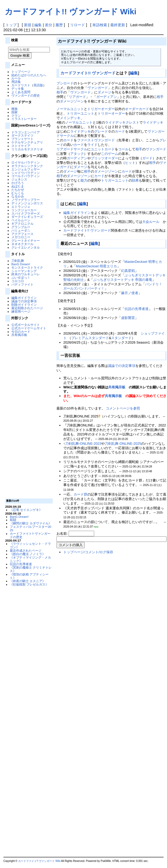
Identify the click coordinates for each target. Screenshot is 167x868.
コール (123, 149)
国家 (15, 112)
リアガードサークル (72, 149)
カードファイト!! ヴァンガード (88, 73)
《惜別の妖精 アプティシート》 (29, 576)
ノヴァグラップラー (26, 200)
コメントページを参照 (123, 408)
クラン (16, 116)
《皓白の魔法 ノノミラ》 (28, 554)
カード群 (80, 494)
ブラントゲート (22, 139)
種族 (15, 109)
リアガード (77, 97)
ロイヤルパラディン (26, 162)
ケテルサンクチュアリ (27, 142)
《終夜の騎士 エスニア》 (28, 581)
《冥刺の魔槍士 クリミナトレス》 (31, 569)
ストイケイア (21, 146)
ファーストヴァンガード (96, 140)
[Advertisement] (28, 417)
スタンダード (121, 338)
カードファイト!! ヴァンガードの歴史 (30, 535)
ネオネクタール (22, 244)
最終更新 (118, 25)
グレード (101, 131)
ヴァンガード (98, 88)
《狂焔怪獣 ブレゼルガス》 (29, 584)
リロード (78, 25)
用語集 (16, 82)
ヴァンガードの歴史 (26, 95)
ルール (16, 78)
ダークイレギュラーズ (27, 217)
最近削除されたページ (27, 308)
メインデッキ (70, 118)
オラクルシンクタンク (27, 166)
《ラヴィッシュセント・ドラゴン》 (30, 545)
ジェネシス (19, 179)
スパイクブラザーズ (26, 213)
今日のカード (21, 332)
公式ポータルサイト (26, 325)
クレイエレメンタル (26, 247)
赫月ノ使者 (130, 293)
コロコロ (18, 281)
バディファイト (22, 284)
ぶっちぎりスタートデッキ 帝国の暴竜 (123, 280)
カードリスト (21, 85)
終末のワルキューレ (26, 274)
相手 (60, 92)
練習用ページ (21, 311)
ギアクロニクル (22, 224)
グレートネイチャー (26, 240)
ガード (147, 158)
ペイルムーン (21, 220)
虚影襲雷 (128, 318)
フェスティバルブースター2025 (30, 528)
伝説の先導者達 (21, 564)
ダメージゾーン (72, 101)
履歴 (59, 25)
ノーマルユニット (70, 109)
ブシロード (65, 83)
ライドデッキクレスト (122, 122)
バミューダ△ (21, 230)
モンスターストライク (27, 267)
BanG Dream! (21, 264)
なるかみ (18, 196)
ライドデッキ (153, 122)
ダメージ (104, 92)
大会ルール (151, 222)
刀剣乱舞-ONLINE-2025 (123, 444)
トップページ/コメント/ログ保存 (88, 552)
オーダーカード (137, 109)
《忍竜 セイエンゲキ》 (26, 510)
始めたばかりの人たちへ (29, 75)
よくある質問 (21, 92)
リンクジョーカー (24, 210)
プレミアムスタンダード (90, 338)
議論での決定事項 (24, 301)
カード (120, 131)
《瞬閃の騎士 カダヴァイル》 (31, 523)
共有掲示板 (19, 335)
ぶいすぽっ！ (21, 278)
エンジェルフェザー (26, 169)
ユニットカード (103, 149)
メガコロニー (21, 237)
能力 (84, 180)
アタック (77, 154)
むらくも (18, 193)
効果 (135, 180)
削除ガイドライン (24, 305)
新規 (28, 25)
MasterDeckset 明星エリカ (96, 266)
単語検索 (100, 25)
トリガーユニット (80, 113)
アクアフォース (22, 234)
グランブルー (21, 227)
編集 (38, 25)
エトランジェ (21, 207)
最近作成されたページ (26, 550)
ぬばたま (18, 186)
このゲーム (110, 154)
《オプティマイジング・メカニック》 (30, 559)
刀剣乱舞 (18, 261)
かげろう (18, 183)
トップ (11, 25)
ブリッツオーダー (104, 158)
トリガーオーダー (101, 109)
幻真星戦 (128, 271)
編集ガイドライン (24, 298)
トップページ (21, 72)
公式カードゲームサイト (29, 328)
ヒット (130, 163)
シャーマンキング (24, 271)
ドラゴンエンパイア (26, 132)
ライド (92, 145)
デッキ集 (18, 89)
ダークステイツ (22, 135)
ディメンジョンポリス (27, 203)
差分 (49, 25)
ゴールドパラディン (26, 176)
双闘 (13, 520)
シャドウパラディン (26, 173)
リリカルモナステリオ (27, 149)
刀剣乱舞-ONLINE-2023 (83, 444)
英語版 (38, 85)
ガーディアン (107, 97)
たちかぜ (18, 190)
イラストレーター (24, 119)
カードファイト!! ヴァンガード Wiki (71, 12)
